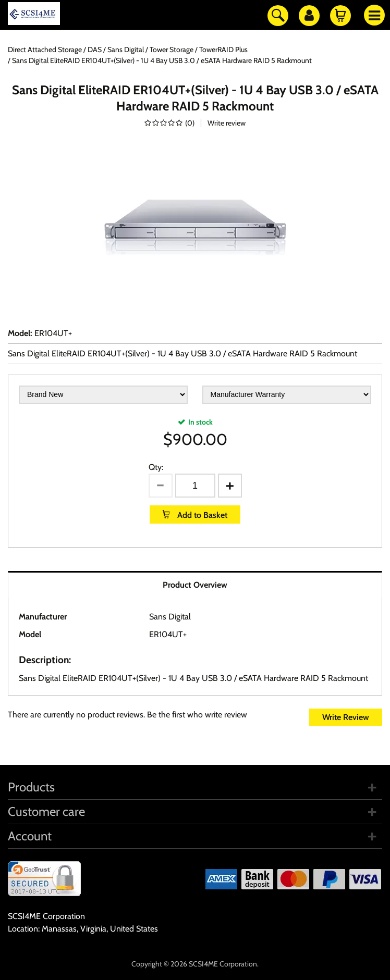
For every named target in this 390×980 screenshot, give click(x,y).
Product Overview (195, 585)
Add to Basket (201, 515)
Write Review (346, 717)
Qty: (156, 467)
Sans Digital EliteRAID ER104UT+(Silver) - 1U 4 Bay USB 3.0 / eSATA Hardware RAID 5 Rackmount (182, 353)
